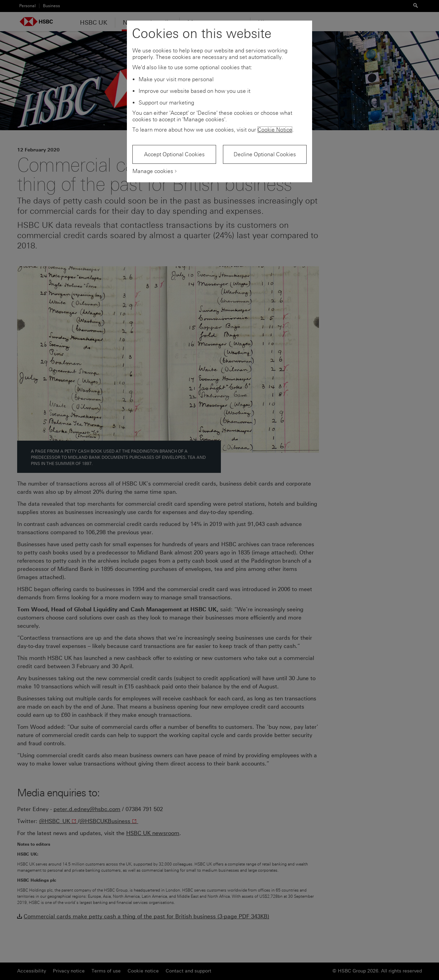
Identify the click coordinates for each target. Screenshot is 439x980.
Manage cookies (153, 171)
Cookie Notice (275, 130)
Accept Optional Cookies (174, 154)
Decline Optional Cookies (265, 154)
